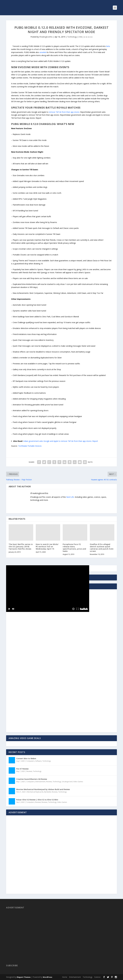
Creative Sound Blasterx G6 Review (32, 779)
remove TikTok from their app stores (64, 112)
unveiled (43, 52)
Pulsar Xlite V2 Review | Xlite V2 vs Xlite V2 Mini (37, 800)
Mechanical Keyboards (35, 792)
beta (108, 46)
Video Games (78, 782)
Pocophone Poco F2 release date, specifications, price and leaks (74, 548)
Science (97, 977)
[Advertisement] (25, 679)
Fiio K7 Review (22, 769)
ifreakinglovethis (46, 37)
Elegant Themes (24, 977)
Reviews (29, 771)
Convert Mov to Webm (26, 758)
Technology (72, 37)
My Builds (48, 792)
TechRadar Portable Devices (30, 446)
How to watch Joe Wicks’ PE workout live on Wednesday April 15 (47, 547)
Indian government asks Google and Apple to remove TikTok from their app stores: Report (61, 441)
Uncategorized (67, 782)
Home (65, 977)
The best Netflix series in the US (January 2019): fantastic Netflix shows (21, 547)
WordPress (48, 977)
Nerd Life (70, 497)
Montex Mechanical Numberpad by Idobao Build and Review (43, 789)
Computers (30, 761)
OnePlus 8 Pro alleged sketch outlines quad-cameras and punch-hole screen (102, 548)
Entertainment (40, 782)
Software (38, 761)
